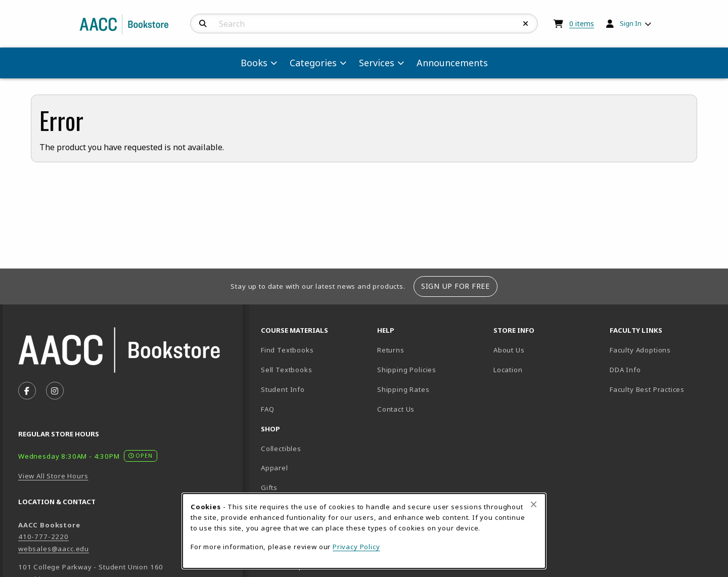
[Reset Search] (526, 24)
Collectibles (281, 449)
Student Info (283, 389)
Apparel (275, 468)
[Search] (203, 24)
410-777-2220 (43, 537)
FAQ (267, 409)
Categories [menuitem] (313, 63)
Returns (391, 350)
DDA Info (625, 370)
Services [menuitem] (377, 63)
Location (543, 369)
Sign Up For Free (455, 286)
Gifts (269, 487)
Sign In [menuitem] (631, 23)
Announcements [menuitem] (452, 63)
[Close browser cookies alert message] (534, 504)
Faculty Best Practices (647, 389)
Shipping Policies (407, 370)
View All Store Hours (53, 476)
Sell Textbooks (287, 370)
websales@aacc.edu (54, 549)
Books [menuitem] (254, 63)
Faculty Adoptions (640, 350)
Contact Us (396, 409)
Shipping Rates (403, 389)
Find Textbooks (287, 350)
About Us (509, 350)
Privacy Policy (356, 547)
